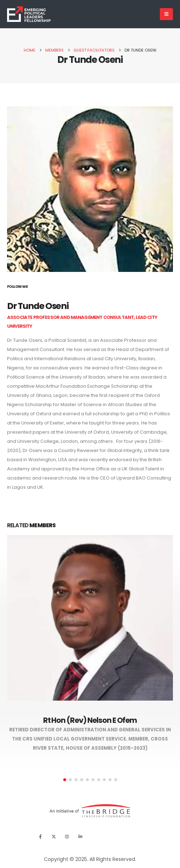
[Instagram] (67, 837)
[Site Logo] (29, 14)
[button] (65, 780)
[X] (54, 837)
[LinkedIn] (80, 837)
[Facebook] (40, 837)
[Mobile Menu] (166, 14)
